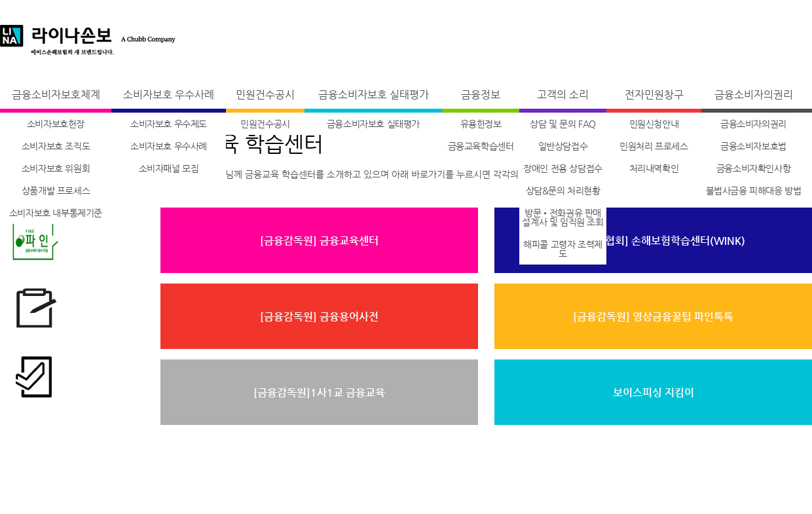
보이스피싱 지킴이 (654, 393)
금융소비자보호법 (753, 146)
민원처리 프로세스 (654, 146)
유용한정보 (481, 124)
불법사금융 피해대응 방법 (754, 191)
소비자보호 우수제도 (169, 124)
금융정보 (481, 95)
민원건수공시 (265, 95)
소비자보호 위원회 (56, 168)
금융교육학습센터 (481, 146)
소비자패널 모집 (169, 168)
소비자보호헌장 (56, 124)
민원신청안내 (654, 124)
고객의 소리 (563, 95)
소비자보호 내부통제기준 (56, 213)
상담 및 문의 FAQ (563, 124)
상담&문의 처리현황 (563, 191)
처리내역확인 (654, 168)
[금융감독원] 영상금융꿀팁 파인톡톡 (653, 317)
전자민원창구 (654, 95)
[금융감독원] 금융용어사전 (319, 317)
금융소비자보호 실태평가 (374, 95)
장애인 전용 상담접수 (563, 168)
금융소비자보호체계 (56, 95)
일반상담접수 (563, 146)
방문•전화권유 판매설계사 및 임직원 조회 (563, 217)
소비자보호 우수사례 (169, 95)
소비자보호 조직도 (56, 146)
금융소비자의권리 (754, 95)
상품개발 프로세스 (56, 191)
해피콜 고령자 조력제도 (563, 249)
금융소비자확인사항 (753, 168)
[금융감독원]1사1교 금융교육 (319, 393)
